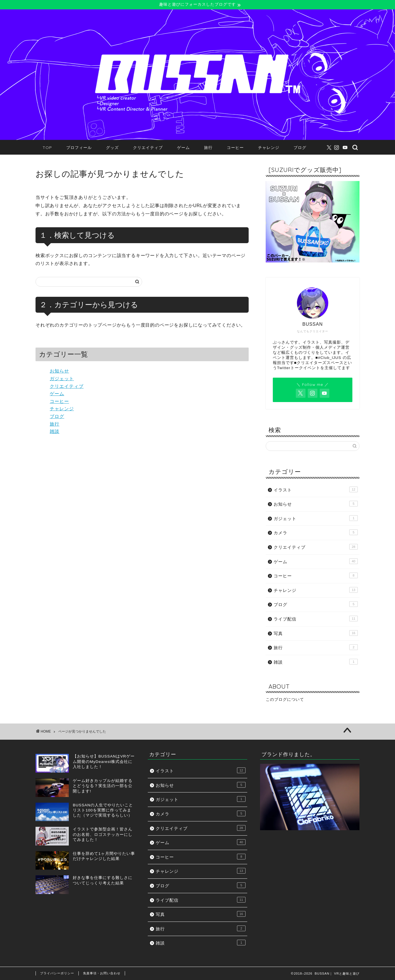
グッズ (112, 148)
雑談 (55, 431)
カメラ (316, 533)
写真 (316, 633)
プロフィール (79, 148)
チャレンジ (269, 148)
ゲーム (183, 148)
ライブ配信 (316, 619)
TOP (47, 148)
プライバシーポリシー (57, 973)
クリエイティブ (148, 148)
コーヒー (235, 148)
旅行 (208, 148)
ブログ (300, 148)
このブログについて (285, 700)
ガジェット (62, 379)
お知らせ (59, 371)
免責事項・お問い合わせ (102, 973)
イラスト (316, 489)
